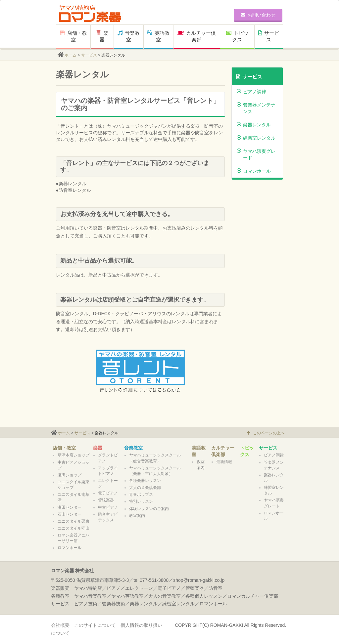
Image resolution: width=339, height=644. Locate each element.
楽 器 (102, 36)
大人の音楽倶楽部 (145, 488)
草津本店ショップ (73, 455)
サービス (269, 36)
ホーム (71, 55)
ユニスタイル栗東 (73, 521)
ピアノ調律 (251, 92)
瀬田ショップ (70, 475)
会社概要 (60, 625)
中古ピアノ (108, 507)
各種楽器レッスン (145, 481)
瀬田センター (70, 507)
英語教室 (158, 36)
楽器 (98, 448)
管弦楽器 (106, 500)
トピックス (237, 36)
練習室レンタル (256, 138)
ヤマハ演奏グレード (256, 154)
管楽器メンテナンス (256, 108)
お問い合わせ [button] (258, 15)
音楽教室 (129, 36)
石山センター (70, 514)
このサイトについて (95, 625)
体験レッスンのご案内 (149, 509)
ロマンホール (254, 171)
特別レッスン (141, 501)
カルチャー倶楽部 (197, 36)
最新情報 (224, 462)
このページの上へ (266, 433)
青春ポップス (141, 494)
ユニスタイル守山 (73, 528)
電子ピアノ (108, 493)
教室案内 (137, 516)
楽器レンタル (254, 125)
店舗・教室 (73, 36)
